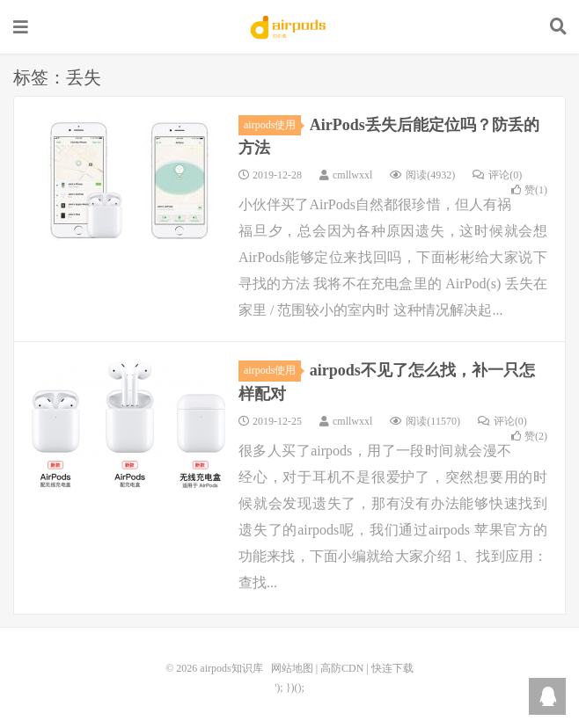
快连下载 (392, 668)
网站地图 (292, 668)
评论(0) (497, 175)
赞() (529, 190)
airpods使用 (272, 125)
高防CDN (342, 668)
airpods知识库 (289, 27)
